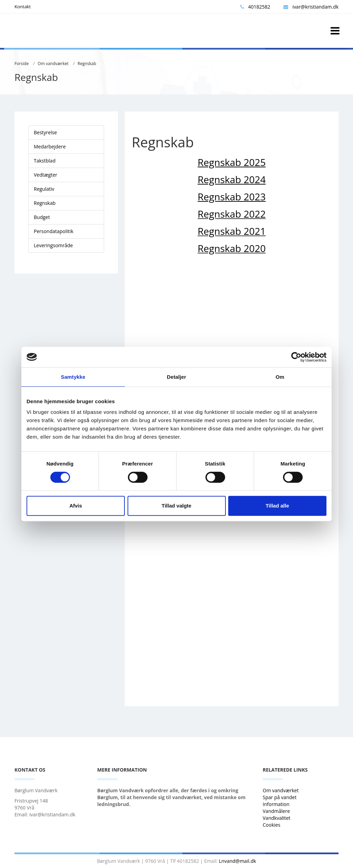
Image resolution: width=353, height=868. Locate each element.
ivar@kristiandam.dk (311, 7)
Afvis (76, 506)
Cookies (271, 825)
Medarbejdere (50, 147)
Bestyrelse (45, 132)
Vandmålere (277, 811)
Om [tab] (280, 377)
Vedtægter (46, 175)
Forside (22, 64)
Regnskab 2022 (231, 214)
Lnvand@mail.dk (238, 861)
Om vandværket (53, 64)
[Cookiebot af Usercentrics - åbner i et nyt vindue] (296, 357)
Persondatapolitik (54, 231)
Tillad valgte (176, 506)
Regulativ (44, 189)
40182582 (255, 7)
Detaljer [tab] (176, 377)
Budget (42, 217)
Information (277, 804)
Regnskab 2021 (231, 231)
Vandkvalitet (276, 818)
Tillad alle (277, 506)
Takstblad (45, 161)
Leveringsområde (53, 245)
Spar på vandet (280, 797)
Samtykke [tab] (73, 377)
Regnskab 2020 (231, 248)
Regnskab (87, 64)
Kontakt (23, 7)
